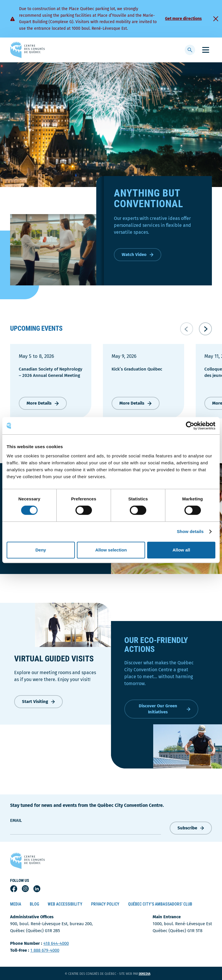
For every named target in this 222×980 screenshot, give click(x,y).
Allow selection (111, 550)
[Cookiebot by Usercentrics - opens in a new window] (190, 426)
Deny (41, 550)
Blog (34, 904)
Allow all (181, 550)
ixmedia (148, 974)
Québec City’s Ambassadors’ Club (160, 904)
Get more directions (183, 19)
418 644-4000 (56, 943)
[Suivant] (205, 329)
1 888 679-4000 (45, 950)
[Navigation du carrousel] (196, 329)
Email (16, 820)
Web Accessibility (65, 904)
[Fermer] (216, 19)
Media (16, 904)
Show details (190, 531)
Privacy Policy (105, 904)
